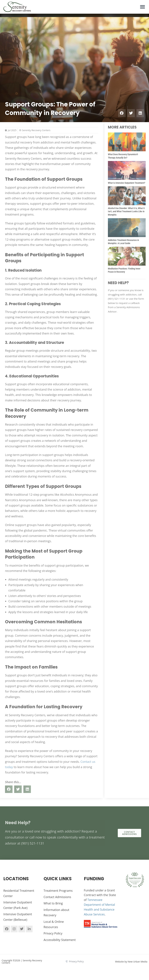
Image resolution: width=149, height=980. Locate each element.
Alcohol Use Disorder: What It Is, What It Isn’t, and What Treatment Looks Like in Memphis (126, 211)
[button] (142, 7)
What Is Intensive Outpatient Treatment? (127, 183)
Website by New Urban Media (131, 962)
